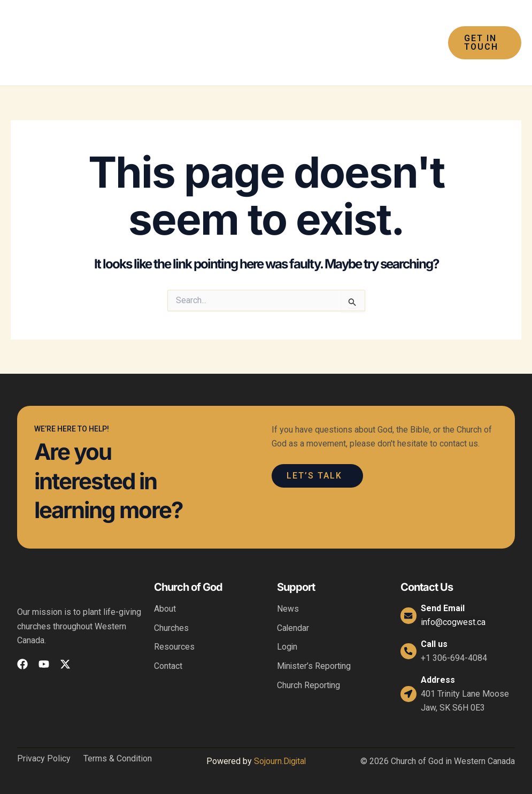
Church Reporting (309, 686)
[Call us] (409, 651)
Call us (435, 644)
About (165, 609)
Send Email (444, 608)
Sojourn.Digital (280, 761)
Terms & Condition (118, 759)
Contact (168, 666)
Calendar (293, 628)
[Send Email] (409, 615)
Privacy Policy (44, 759)
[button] (483, 43)
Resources (174, 647)
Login (287, 647)
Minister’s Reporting (315, 666)
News (288, 609)
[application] (256, 21)
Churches (171, 628)
